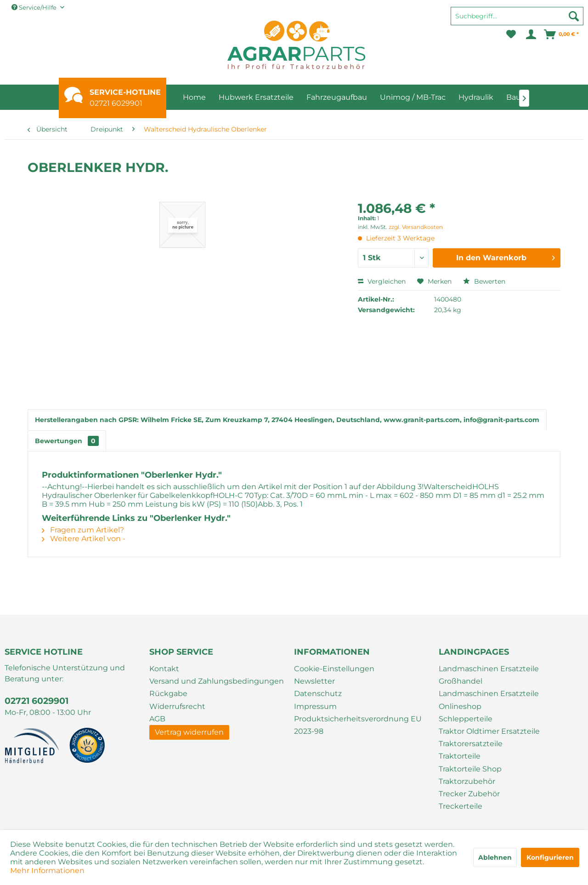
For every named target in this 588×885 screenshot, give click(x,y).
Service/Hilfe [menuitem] (35, 7)
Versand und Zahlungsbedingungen (217, 681)
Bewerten (484, 281)
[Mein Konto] (530, 34)
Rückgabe (168, 694)
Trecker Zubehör (469, 794)
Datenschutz (318, 694)
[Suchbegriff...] (517, 16)
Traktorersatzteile (471, 744)
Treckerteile (461, 806)
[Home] (194, 97)
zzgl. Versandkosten (416, 227)
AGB (157, 719)
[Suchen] (574, 16)
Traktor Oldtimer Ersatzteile (489, 731)
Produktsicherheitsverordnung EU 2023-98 (358, 725)
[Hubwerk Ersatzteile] (256, 97)
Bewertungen (67, 441)
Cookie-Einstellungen (334, 669)
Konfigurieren (550, 857)
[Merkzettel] (511, 34)
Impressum (315, 706)
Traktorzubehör (467, 781)
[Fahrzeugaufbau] (337, 97)
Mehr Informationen (47, 871)
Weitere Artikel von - (84, 539)
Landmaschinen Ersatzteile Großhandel (489, 675)
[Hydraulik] (476, 97)
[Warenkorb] (562, 34)
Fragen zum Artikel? (83, 530)
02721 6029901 (116, 103)
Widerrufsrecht (177, 706)
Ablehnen (495, 857)
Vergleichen (382, 281)
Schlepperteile (466, 719)
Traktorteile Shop (470, 769)
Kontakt (164, 669)
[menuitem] (517, 20)
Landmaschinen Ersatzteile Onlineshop (489, 700)
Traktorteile (460, 756)
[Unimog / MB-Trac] (413, 97)
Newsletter (314, 681)
